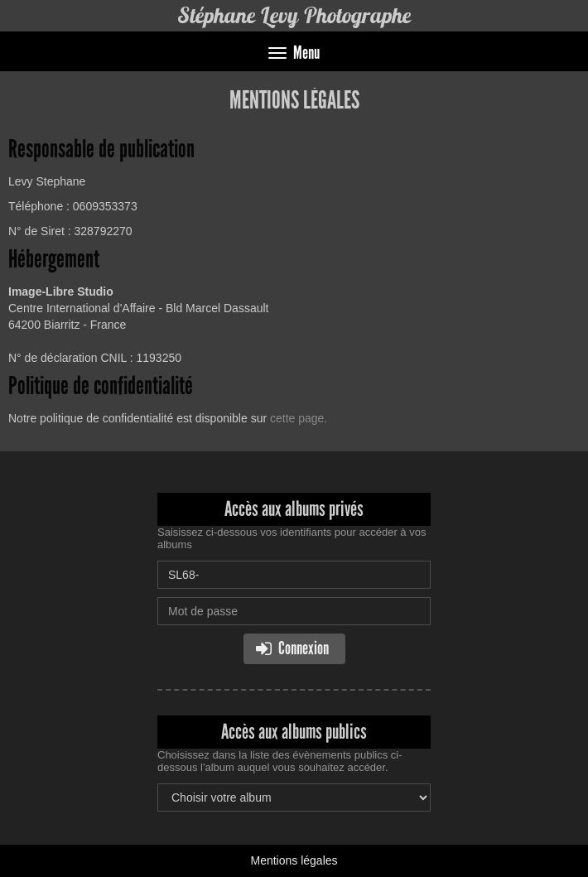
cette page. (299, 418)
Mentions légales (294, 860)
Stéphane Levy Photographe (294, 15)
